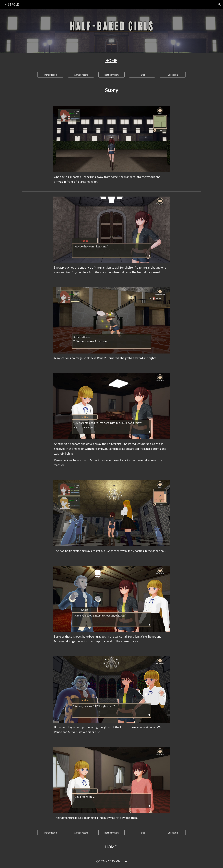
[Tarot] (142, 75)
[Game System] (81, 75)
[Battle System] (111, 75)
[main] (111, 60)
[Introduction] (50, 75)
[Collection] (173, 75)
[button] (219, 4)
